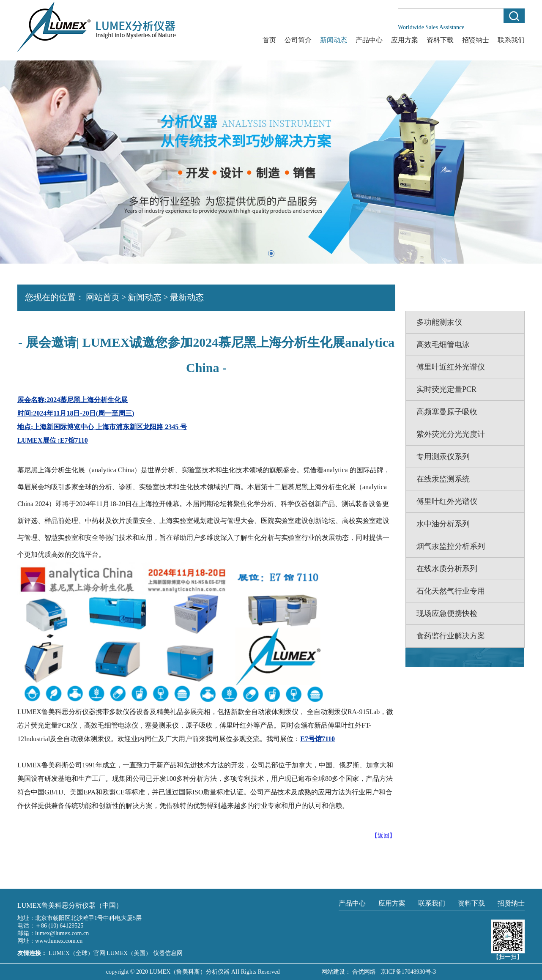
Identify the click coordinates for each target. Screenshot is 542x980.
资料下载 (440, 40)
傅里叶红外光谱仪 (447, 501)
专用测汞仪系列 (443, 457)
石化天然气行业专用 (451, 591)
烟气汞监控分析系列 (451, 546)
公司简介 (298, 40)
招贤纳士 (476, 40)
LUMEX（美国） (130, 953)
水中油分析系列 (443, 524)
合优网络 (364, 972)
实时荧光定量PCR (446, 389)
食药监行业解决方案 (451, 636)
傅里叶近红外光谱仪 (451, 367)
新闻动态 (334, 40)
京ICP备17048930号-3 (407, 972)
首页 (269, 40)
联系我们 (511, 40)
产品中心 (369, 40)
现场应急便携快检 (447, 613)
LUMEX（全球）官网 (78, 953)
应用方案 (405, 40)
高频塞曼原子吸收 (447, 412)
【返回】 (383, 836)
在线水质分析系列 (447, 569)
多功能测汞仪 (439, 322)
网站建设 (333, 972)
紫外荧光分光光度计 (451, 434)
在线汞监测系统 (443, 479)
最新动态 (187, 297)
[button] (271, 253)
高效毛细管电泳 (443, 345)
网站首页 (103, 297)
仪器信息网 (168, 953)
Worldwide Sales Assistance (431, 27)
